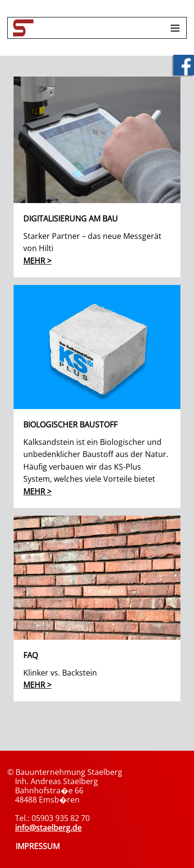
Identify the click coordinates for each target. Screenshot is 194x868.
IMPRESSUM (38, 846)
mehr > (37, 261)
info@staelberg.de (48, 828)
